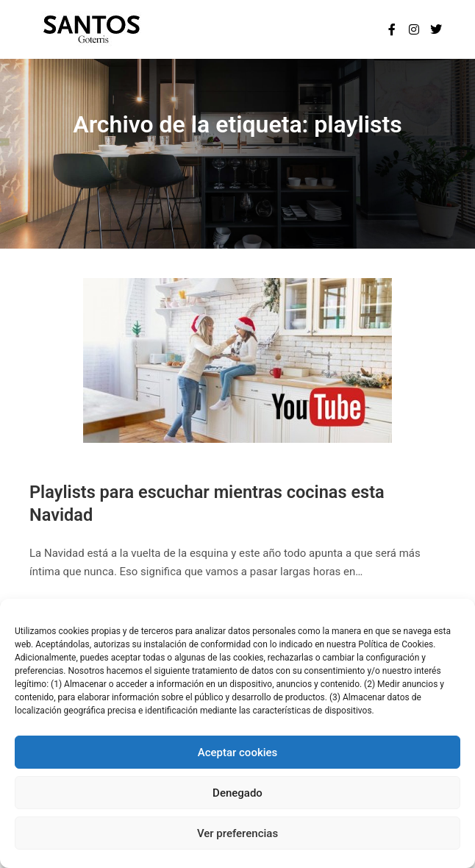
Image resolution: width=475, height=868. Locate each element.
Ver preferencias (238, 833)
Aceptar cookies (238, 753)
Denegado (238, 793)
